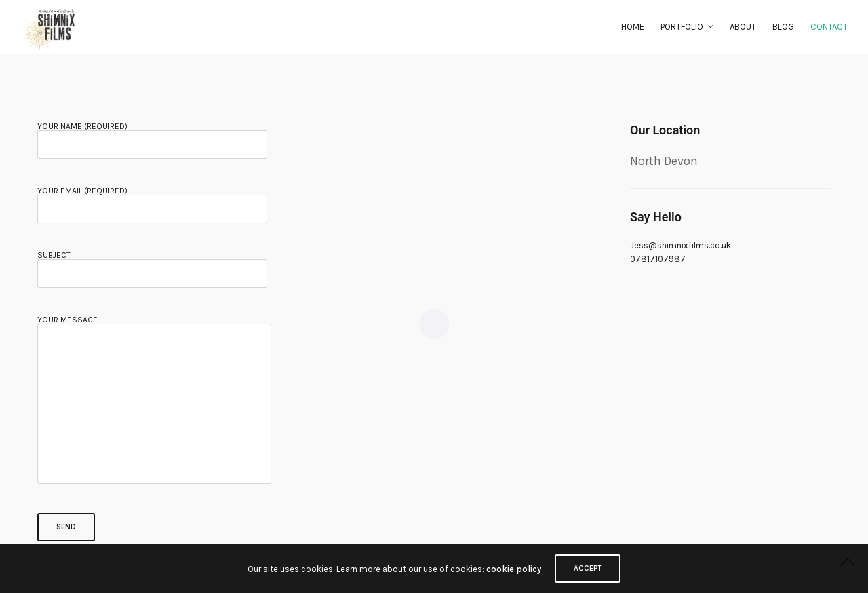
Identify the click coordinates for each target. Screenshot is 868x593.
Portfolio (682, 27)
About (743, 27)
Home (633, 27)
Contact (829, 27)
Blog (783, 27)
